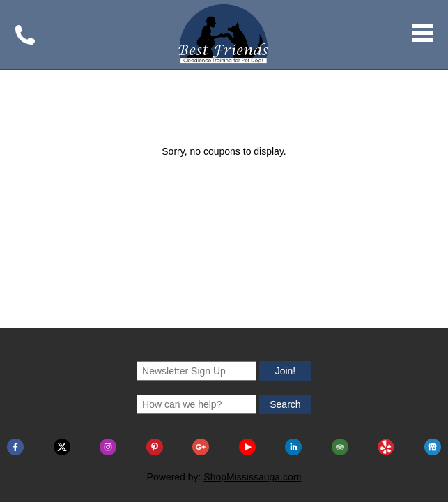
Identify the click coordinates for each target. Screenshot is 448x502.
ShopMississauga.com (252, 365)
